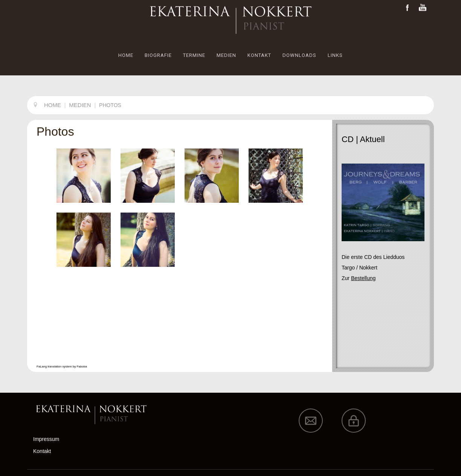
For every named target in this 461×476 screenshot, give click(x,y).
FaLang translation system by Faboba (62, 367)
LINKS (335, 55)
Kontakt (42, 451)
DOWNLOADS (299, 55)
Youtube (423, 8)
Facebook (408, 8)
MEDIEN (226, 55)
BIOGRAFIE (158, 55)
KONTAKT (259, 55)
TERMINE (194, 55)
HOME (126, 55)
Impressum (46, 439)
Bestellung (363, 278)
